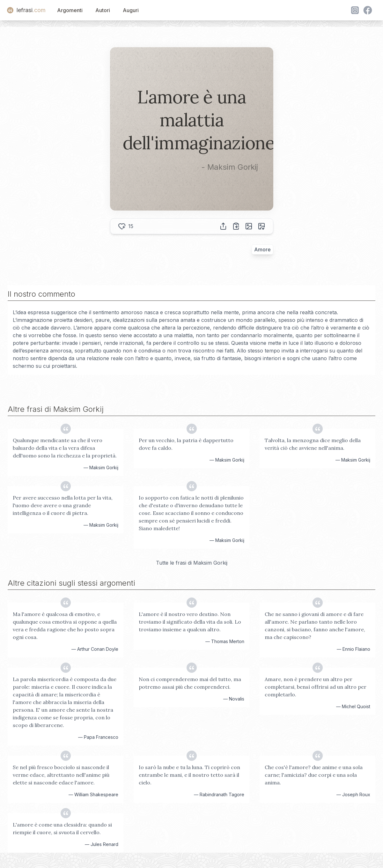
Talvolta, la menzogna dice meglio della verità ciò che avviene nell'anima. (313, 444)
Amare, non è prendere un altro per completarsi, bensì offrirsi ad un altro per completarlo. (316, 687)
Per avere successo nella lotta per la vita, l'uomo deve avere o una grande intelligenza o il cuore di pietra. (63, 505)
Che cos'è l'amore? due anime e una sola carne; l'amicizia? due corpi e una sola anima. (314, 775)
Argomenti (70, 10)
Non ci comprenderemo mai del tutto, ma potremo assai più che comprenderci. (190, 683)
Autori (103, 10)
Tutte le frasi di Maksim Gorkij (192, 563)
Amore (262, 249)
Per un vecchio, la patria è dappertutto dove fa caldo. (186, 444)
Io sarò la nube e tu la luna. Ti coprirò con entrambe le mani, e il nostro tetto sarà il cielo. (189, 775)
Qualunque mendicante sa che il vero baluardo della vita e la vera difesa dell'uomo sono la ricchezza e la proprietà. (65, 448)
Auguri (131, 10)
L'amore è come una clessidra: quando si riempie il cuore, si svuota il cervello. (62, 828)
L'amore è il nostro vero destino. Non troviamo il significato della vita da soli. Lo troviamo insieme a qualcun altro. (190, 622)
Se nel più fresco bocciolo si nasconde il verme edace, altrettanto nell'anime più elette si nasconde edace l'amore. (61, 775)
